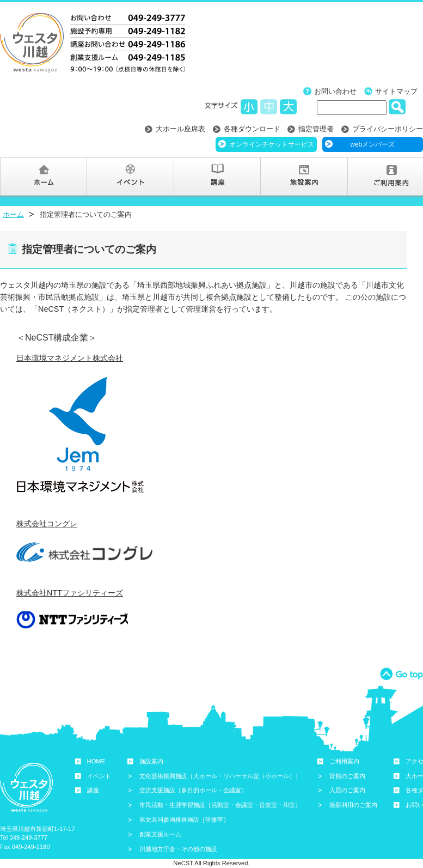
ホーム (13, 214)
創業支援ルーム (160, 834)
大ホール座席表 (180, 129)
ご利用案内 (344, 761)
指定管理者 (316, 129)
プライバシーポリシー (388, 129)
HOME (96, 761)
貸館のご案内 (347, 776)
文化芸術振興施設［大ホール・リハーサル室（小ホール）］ (220, 776)
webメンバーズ (372, 144)
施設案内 (151, 761)
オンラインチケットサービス (272, 144)
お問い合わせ (335, 91)
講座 (93, 790)
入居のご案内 (347, 790)
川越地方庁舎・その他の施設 (178, 849)
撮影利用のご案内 (353, 805)
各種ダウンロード (252, 129)
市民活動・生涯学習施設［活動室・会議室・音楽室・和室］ (220, 805)
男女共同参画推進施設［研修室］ (184, 820)
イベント (99, 776)
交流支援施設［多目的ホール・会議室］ (193, 790)
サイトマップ (396, 91)
